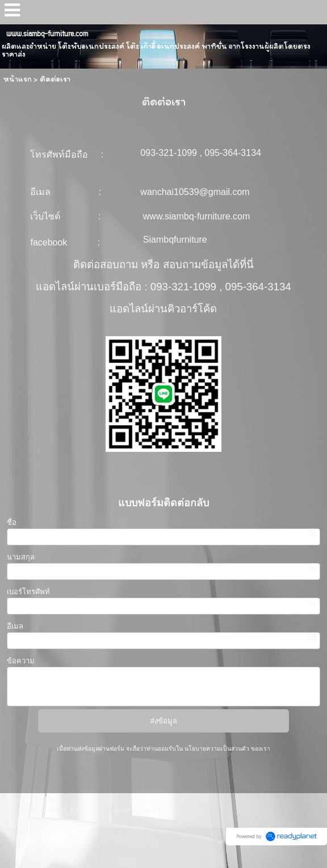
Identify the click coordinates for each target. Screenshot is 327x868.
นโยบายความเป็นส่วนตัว (217, 749)
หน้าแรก (18, 79)
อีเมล (15, 626)
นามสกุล (21, 557)
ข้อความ (21, 661)
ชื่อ (12, 522)
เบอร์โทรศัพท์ (28, 592)
